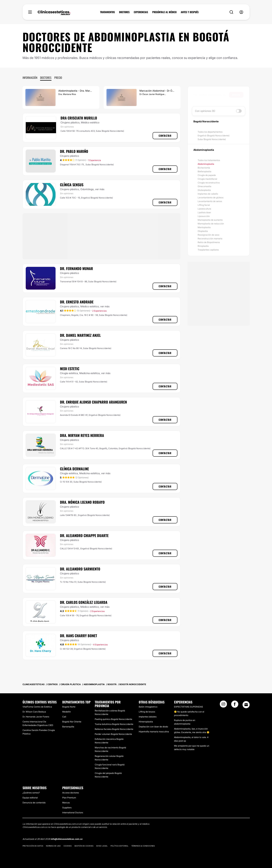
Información (30, 78)
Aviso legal (102, 846)
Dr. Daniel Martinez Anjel (80, 335)
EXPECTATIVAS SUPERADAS (189, 707)
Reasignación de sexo (208, 235)
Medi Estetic (70, 369)
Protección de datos (33, 846)
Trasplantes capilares (208, 250)
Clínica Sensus (72, 185)
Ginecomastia (204, 186)
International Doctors (73, 813)
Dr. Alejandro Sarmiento (80, 569)
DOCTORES (124, 12)
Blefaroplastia (204, 171)
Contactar (165, 136)
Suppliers (67, 808)
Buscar (236, 95)
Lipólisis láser (204, 212)
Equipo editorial (30, 798)
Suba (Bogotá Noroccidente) (212, 139)
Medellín (67, 712)
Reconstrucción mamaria (210, 239)
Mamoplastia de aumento (210, 220)
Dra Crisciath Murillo (79, 118)
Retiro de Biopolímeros (209, 242)
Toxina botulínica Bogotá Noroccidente (114, 724)
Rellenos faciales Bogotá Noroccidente (114, 729)
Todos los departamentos (210, 132)
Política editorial (119, 846)
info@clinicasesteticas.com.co (67, 839)
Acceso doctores (71, 793)
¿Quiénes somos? (31, 793)
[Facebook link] (235, 705)
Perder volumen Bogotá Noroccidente (113, 734)
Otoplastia (203, 231)
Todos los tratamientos (209, 160)
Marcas (66, 803)
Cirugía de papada (207, 175)
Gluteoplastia (204, 190)
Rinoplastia (203, 246)
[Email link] (246, 705)
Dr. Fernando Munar (76, 268)
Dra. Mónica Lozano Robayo (82, 502)
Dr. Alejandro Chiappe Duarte (84, 535)
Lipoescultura (204, 209)
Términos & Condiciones (143, 846)
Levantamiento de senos (210, 201)
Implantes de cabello (208, 194)
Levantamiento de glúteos (211, 198)
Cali (64, 717)
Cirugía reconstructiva (209, 183)
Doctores (46, 78)
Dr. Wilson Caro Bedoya (34, 712)
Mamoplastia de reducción (211, 224)
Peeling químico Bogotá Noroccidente (113, 719)
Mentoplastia (204, 227)
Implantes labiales (148, 717)
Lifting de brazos (147, 712)
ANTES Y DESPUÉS (190, 12)
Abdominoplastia (206, 164)
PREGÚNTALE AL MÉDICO (164, 12)
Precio (58, 78)
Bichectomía (204, 168)
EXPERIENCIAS (141, 12)
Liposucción (204, 216)
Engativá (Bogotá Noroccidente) (214, 136)
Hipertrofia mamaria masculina (154, 732)
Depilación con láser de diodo (153, 727)
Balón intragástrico (148, 707)
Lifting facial (204, 205)
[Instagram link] (223, 705)
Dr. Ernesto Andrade (77, 302)
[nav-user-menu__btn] (241, 12)
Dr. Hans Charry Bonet (79, 636)
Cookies (68, 846)
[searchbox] (211, 95)
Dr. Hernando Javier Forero (36, 717)
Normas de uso (53, 846)
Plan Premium (69, 798)
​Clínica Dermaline (74, 469)
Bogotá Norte (69, 707)
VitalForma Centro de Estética (37, 707)
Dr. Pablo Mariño (74, 151)
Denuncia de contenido (34, 803)
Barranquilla (68, 727)
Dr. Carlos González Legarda (84, 602)
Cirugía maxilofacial (207, 179)
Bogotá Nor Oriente (72, 722)
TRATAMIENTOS (107, 12)
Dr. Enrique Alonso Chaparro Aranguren (93, 402)
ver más (100, 189)
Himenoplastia (146, 722)
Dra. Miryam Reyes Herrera (82, 435)
